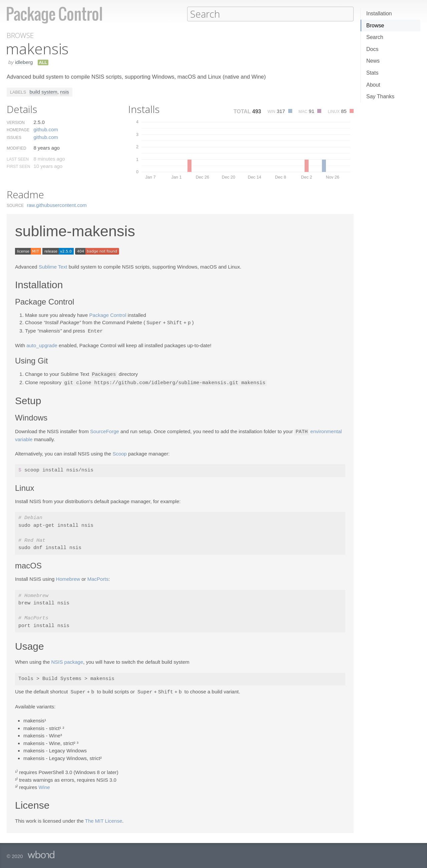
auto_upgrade (42, 344)
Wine (44, 785)
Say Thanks (380, 96)
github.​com (46, 129)
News (373, 61)
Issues (14, 137)
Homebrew (68, 577)
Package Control (108, 315)
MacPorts (98, 577)
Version (16, 122)
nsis (65, 91)
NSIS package (67, 660)
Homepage (18, 130)
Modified (17, 148)
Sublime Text (53, 266)
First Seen (18, 166)
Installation (379, 13)
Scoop (120, 452)
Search (375, 37)
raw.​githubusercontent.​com (57, 205)
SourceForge (105, 430)
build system (43, 91)
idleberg (24, 62)
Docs (372, 49)
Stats (372, 73)
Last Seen (18, 159)
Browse (375, 25)
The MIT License (104, 819)
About (373, 85)
